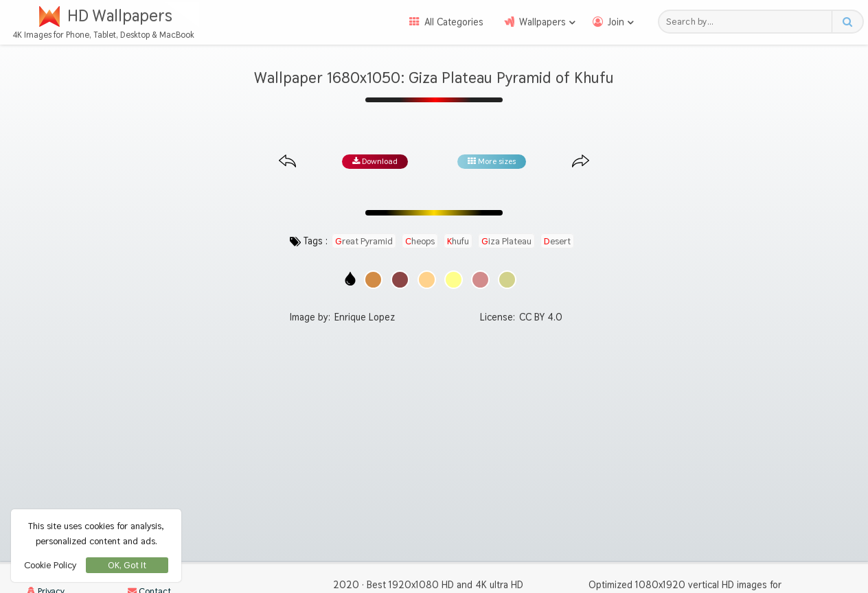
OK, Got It (127, 565)
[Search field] (749, 22)
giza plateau (506, 241)
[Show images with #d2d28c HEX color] (507, 280)
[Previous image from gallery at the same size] (287, 162)
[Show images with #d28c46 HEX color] (373, 280)
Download (375, 161)
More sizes (492, 161)
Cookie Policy (50, 565)
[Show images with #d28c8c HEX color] (480, 280)
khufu (458, 241)
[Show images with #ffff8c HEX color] (454, 280)
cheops (420, 241)
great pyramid (364, 241)
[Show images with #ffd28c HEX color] (427, 280)
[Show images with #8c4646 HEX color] (400, 280)
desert (557, 241)
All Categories (454, 22)
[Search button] (847, 22)
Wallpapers (542, 22)
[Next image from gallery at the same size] (581, 162)
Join (616, 22)
